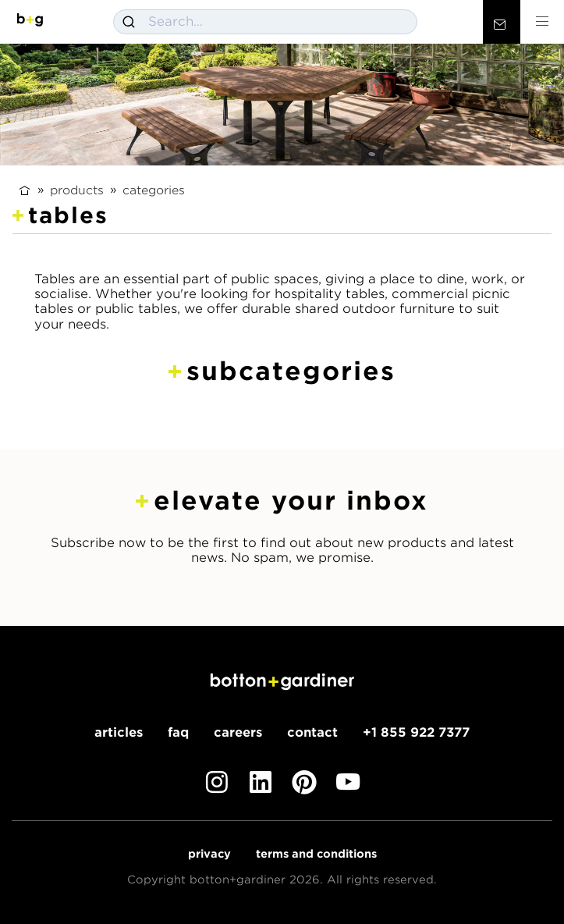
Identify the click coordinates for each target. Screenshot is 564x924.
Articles (119, 732)
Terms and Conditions (316, 854)
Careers (238, 732)
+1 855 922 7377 (416, 732)
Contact (312, 732)
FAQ (178, 732)
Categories (154, 190)
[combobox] (265, 22)
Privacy (209, 854)
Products (77, 190)
